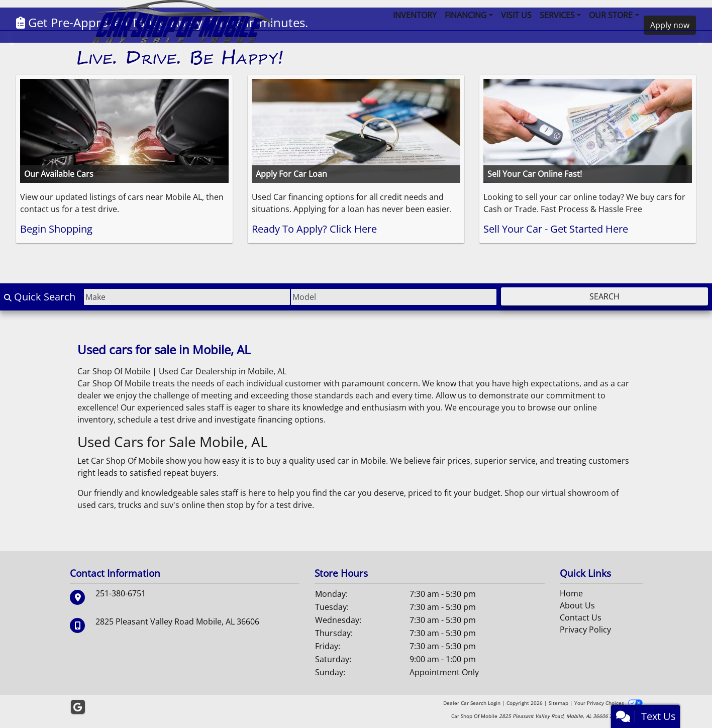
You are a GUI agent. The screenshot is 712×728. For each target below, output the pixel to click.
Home (571, 593)
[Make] (187, 297)
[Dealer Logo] (181, 33)
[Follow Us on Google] (78, 707)
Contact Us (581, 617)
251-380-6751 (121, 593)
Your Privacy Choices (608, 703)
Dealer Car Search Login (472, 703)
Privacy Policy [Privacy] (585, 630)
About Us (577, 605)
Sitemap (558, 703)
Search (604, 296)
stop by (241, 505)
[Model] (394, 297)
